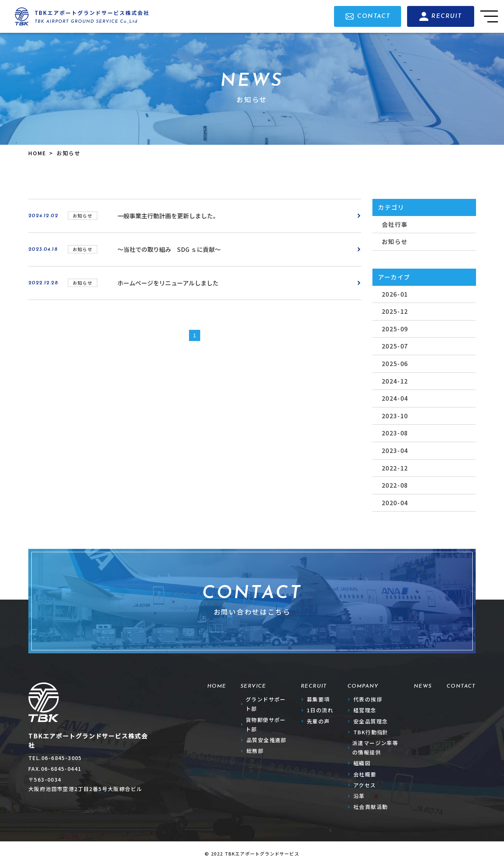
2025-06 (395, 363)
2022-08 (395, 485)
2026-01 (395, 294)
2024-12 (395, 381)
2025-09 (395, 329)
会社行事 (395, 224)
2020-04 (395, 503)
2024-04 (395, 398)
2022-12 (395, 468)
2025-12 (395, 311)
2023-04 (395, 450)
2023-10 (395, 416)
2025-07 (395, 346)
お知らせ (395, 241)
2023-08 (395, 433)
